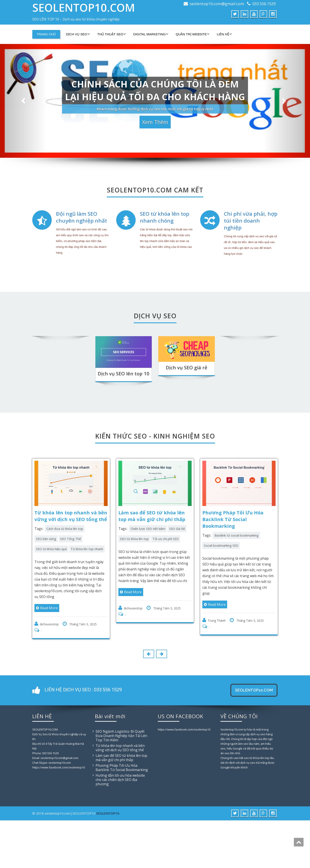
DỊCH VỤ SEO (78, 34)
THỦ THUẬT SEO (112, 34)
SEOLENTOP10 (108, 861)
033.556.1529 (264, 4)
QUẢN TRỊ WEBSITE (193, 34)
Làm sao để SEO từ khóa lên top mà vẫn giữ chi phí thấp (121, 805)
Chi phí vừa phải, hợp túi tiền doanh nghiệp (251, 262)
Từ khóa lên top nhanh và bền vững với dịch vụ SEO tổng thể (120, 795)
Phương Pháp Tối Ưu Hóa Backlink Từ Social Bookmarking (122, 815)
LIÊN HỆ (224, 34)
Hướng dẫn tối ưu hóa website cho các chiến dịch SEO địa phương (120, 827)
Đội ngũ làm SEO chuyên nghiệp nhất (81, 258)
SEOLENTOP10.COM (84, 8)
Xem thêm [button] (155, 120)
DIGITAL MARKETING (151, 34)
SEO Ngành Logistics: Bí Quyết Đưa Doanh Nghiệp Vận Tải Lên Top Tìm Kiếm (121, 783)
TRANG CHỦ (46, 34)
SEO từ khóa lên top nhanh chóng (165, 258)
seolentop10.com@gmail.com (217, 4)
